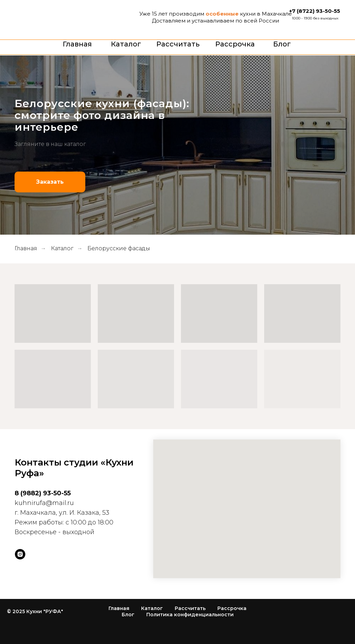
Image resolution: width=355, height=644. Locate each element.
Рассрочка (235, 44)
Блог (282, 44)
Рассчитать (178, 44)
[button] (50, 182)
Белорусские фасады (119, 248)
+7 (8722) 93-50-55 (315, 11)
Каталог (126, 44)
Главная (77, 44)
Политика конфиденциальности (190, 615)
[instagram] (20, 554)
